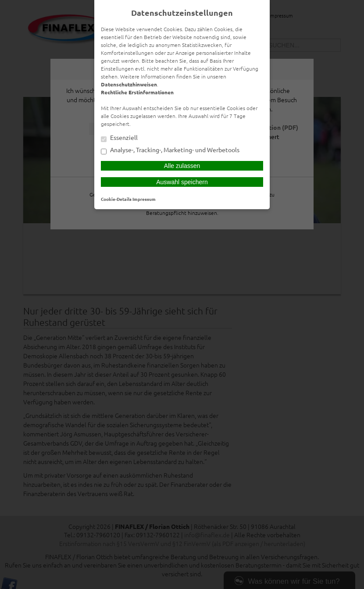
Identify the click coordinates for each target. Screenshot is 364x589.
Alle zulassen (182, 166)
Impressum (144, 199)
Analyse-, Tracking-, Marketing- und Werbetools (170, 150)
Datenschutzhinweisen (129, 84)
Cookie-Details (116, 199)
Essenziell (119, 138)
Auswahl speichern (182, 182)
